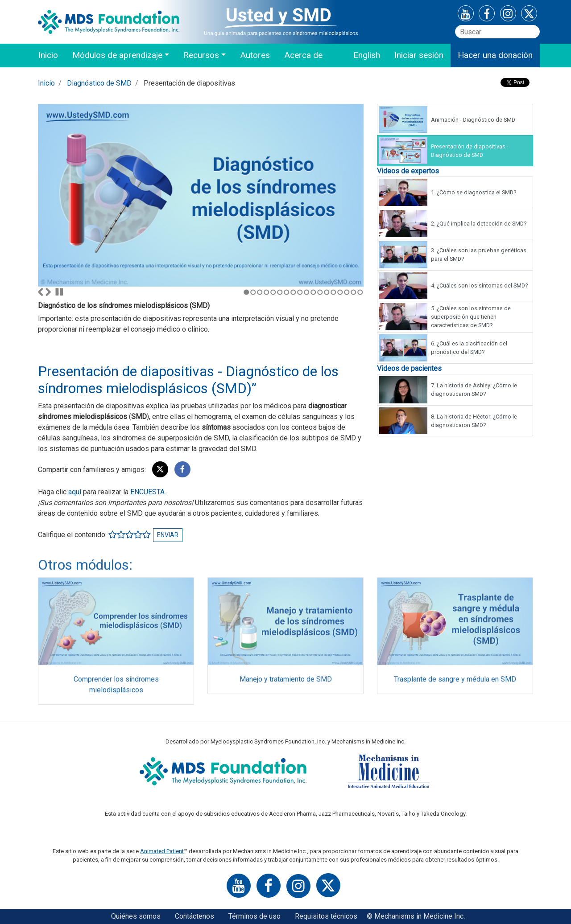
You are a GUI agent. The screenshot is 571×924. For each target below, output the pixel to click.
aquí (75, 492)
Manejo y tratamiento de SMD (286, 683)
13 (327, 292)
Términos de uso (254, 916)
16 (347, 292)
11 (313, 292)
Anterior (41, 292)
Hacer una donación (495, 55)
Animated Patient (162, 851)
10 (307, 292)
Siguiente (48, 292)
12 (320, 292)
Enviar (168, 535)
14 (333, 292)
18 (360, 292)
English (367, 55)
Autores (255, 55)
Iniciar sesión (419, 55)
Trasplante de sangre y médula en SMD (455, 683)
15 (340, 292)
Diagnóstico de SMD (99, 83)
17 (354, 292)
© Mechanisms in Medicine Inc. (416, 916)
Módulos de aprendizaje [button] (117, 55)
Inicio (48, 55)
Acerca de (303, 55)
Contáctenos (194, 916)
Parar (59, 292)
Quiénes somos (136, 916)
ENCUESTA (147, 492)
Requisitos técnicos (326, 916)
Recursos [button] (201, 55)
